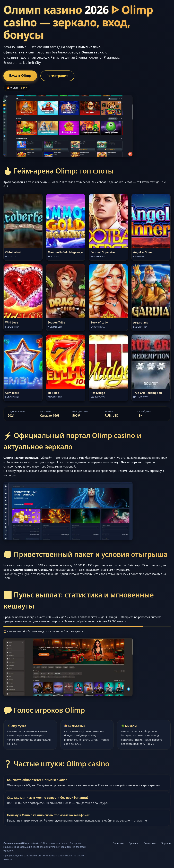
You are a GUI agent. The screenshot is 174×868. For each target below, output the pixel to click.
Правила (133, 843)
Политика (118, 843)
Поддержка (150, 843)
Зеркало (166, 843)
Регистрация (58, 76)
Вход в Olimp (20, 75)
